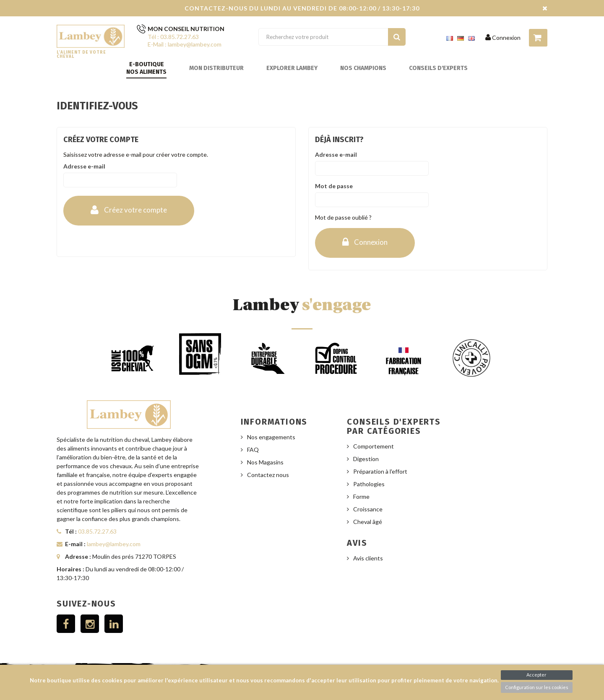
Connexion (503, 38)
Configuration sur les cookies (537, 687)
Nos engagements (271, 437)
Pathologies (369, 484)
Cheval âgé (368, 522)
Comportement (374, 446)
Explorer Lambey (292, 68)
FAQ (253, 450)
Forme (361, 496)
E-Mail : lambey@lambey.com (185, 44)
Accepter (536, 675)
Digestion (366, 459)
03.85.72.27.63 (97, 531)
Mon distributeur (216, 68)
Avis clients (368, 558)
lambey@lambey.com (114, 544)
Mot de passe (334, 186)
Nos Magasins (265, 462)
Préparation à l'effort (380, 471)
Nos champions (363, 68)
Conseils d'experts (438, 68)
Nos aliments (146, 72)
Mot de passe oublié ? (343, 217)
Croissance (368, 509)
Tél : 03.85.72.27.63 (173, 37)
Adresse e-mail (84, 166)
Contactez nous (268, 475)
